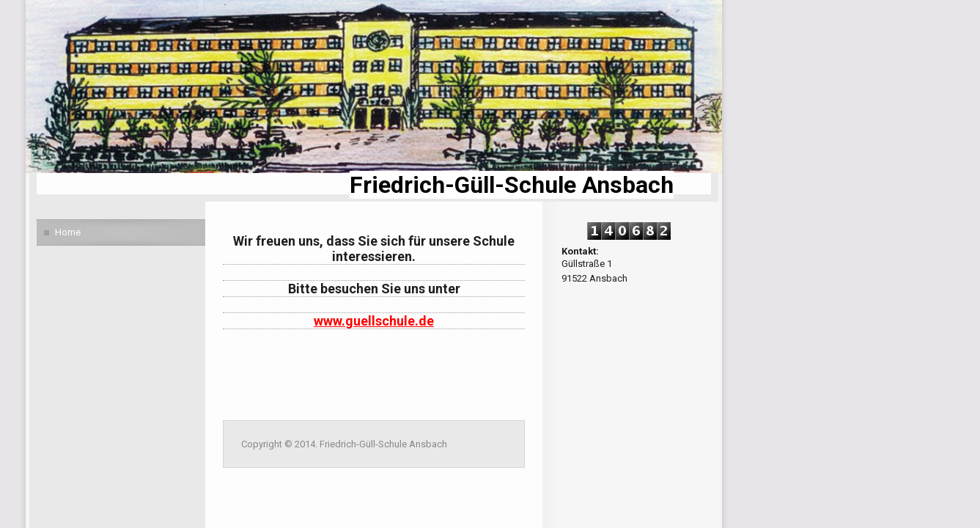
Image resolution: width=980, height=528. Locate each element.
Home (68, 232)
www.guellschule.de (374, 321)
